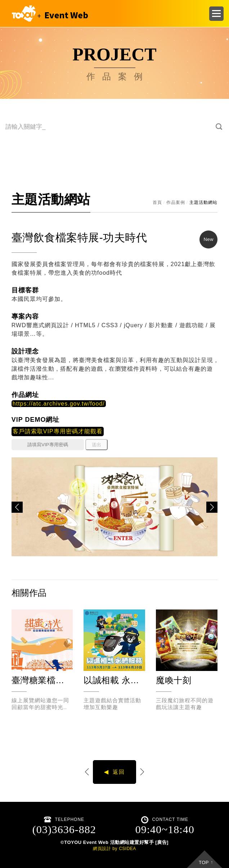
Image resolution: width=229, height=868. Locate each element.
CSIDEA (127, 849)
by (115, 849)
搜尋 (219, 127)
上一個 (87, 772)
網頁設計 (102, 849)
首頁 (157, 202)
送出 (96, 445)
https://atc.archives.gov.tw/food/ (59, 404)
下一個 (142, 772)
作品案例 (176, 202)
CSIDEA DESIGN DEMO (48, 13)
